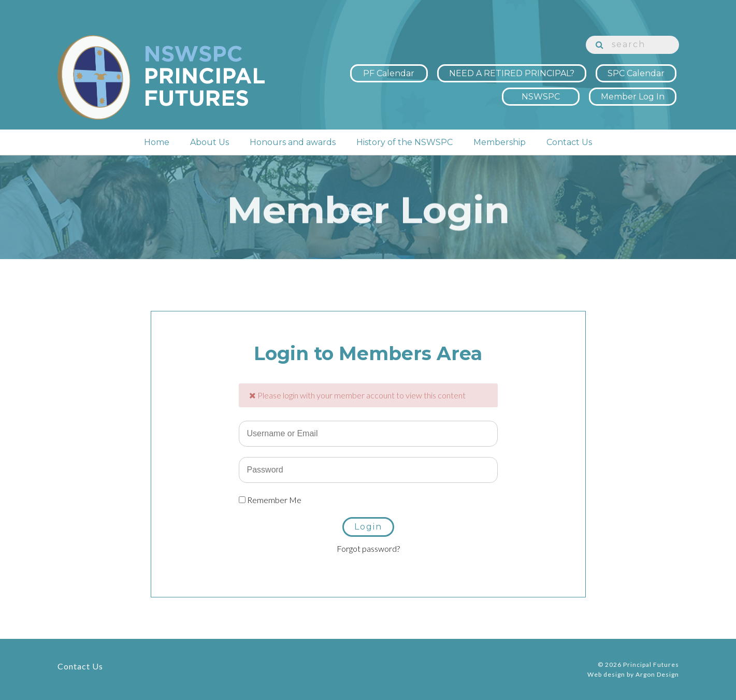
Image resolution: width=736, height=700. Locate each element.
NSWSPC (541, 92)
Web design (606, 674)
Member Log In (633, 92)
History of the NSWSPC (405, 147)
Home (157, 147)
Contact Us (569, 147)
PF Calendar (389, 69)
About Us (210, 147)
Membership (500, 147)
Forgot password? (368, 548)
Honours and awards (293, 147)
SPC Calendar (636, 69)
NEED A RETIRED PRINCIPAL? (512, 69)
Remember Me (270, 500)
